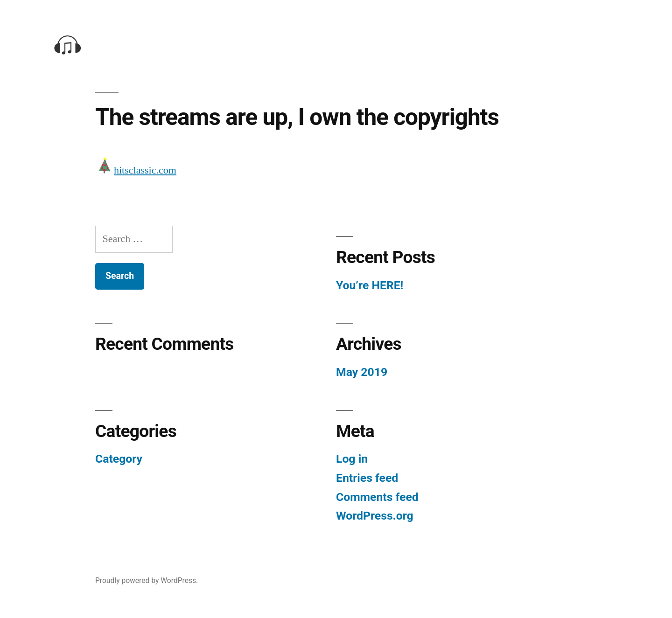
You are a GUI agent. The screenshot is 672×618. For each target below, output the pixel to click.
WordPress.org (375, 516)
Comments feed (377, 497)
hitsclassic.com (145, 171)
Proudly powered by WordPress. (147, 580)
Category (119, 459)
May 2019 (362, 372)
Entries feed (367, 478)
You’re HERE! (370, 285)
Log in (352, 459)
